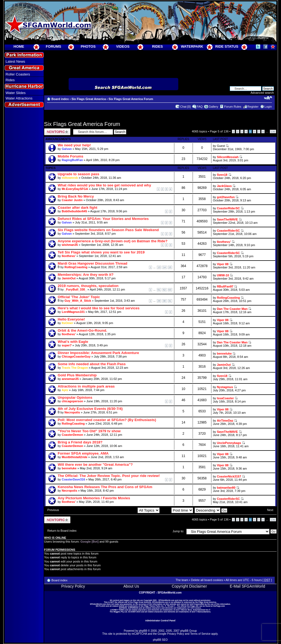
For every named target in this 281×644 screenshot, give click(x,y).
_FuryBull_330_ (75, 289)
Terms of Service (200, 634)
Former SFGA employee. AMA (83, 453)
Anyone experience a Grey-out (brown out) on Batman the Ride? (113, 241)
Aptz (65, 390)
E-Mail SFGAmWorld (247, 586)
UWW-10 (223, 275)
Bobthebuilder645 (74, 211)
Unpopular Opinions (75, 397)
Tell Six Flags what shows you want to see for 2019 (101, 252)
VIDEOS (123, 46)
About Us (131, 586)
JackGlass (224, 186)
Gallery (213, 107)
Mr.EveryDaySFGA (75, 189)
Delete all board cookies (207, 580)
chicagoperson (72, 401)
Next (270, 510)
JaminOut (69, 278)
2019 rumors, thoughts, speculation (88, 286)
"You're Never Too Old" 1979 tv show (89, 431)
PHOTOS (88, 46)
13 (159, 267)
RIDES (157, 46)
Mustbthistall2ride (74, 457)
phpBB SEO (160, 640)
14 (165, 267)
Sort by (177, 510)
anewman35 (70, 379)
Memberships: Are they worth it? (86, 275)
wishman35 (70, 245)
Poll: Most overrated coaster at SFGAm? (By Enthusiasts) (107, 420)
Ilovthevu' (224, 242)
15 (170, 267)
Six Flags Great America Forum (131, 99)
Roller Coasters (18, 74)
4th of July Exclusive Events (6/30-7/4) (90, 409)
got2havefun (226, 197)
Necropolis (72, 412)
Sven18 (222, 175)
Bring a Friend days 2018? (80, 442)
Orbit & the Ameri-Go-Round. (83, 330)
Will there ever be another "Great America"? (95, 465)
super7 (67, 345)
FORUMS (53, 46)
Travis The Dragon (75, 368)
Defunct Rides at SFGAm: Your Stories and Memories (103, 219)
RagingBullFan (72, 160)
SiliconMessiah (228, 157)
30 (165, 301)
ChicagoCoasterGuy (76, 356)
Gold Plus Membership (77, 375)
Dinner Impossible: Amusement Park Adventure (98, 353)
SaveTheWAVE (227, 219)
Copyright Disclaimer (189, 586)
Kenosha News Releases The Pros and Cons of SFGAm (105, 487)
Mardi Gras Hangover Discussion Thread (93, 263)
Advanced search (262, 93)
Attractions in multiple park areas (86, 386)
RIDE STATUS (227, 46)
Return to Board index (62, 531)
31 (170, 301)
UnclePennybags (229, 443)
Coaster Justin (72, 200)
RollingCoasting (76, 267)
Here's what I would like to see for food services (99, 308)
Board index (60, 99)
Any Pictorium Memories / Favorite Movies (94, 498)
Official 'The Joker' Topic (79, 297)
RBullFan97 (225, 286)
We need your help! (74, 145)
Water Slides (16, 93)
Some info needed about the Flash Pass (92, 364)
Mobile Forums (71, 156)
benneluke (224, 353)
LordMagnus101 (73, 312)
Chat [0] (185, 107)
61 (159, 290)
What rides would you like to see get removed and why (104, 185)
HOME (19, 46)
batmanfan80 (226, 488)
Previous (53, 510)
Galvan (67, 149)
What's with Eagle (73, 342)
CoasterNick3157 (229, 476)
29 (159, 301)
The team (182, 580)
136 (273, 131)
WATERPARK (192, 46)
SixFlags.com (219, 606)
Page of (219, 131)
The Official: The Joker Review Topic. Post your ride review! (109, 476)
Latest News (16, 61)
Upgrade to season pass (79, 174)
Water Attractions (19, 98)
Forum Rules (233, 107)
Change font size (268, 98)
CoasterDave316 (73, 479)
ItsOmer (67, 323)
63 (170, 290)
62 (165, 290)
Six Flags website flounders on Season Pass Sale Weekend (108, 230)
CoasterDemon (72, 435)
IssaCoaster (225, 398)
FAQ (200, 107)
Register (253, 107)
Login (268, 107)
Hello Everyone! (71, 319)
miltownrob (70, 178)
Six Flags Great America (89, 99)
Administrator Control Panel (160, 621)
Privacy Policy (73, 586)
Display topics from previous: (129, 510)
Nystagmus (225, 387)
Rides (10, 80)
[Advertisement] (24, 207)
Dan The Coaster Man (232, 309)
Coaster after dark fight (78, 208)
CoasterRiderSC (228, 208)
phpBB (143, 631)
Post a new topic (57, 132)
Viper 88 (223, 264)
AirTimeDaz (225, 421)
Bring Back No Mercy (76, 196)
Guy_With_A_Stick (78, 301)
